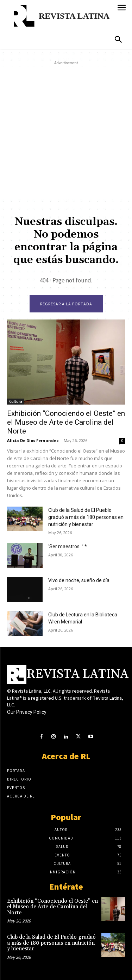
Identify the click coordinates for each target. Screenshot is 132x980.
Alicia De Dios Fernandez (33, 440)
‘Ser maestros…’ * (68, 546)
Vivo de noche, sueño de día (79, 580)
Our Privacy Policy (27, 712)
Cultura (16, 401)
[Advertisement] (66, 133)
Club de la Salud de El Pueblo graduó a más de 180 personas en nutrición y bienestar (86, 517)
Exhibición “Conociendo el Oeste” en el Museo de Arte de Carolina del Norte (66, 422)
